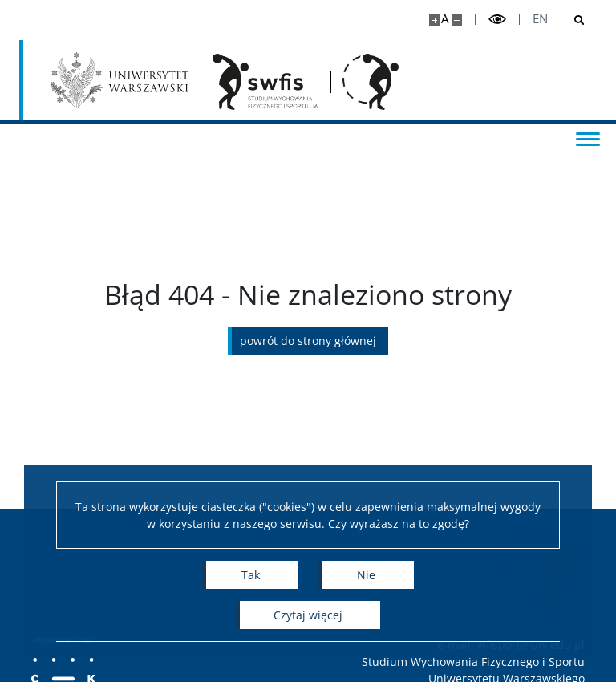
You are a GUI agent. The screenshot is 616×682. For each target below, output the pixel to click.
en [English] (540, 19)
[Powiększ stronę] (434, 20)
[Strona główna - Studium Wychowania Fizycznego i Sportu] (265, 82)
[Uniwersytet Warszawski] (120, 80)
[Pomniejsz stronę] (457, 20)
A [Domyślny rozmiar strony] (445, 19)
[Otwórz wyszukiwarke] (573, 20)
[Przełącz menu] (588, 138)
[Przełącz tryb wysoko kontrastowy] (497, 20)
